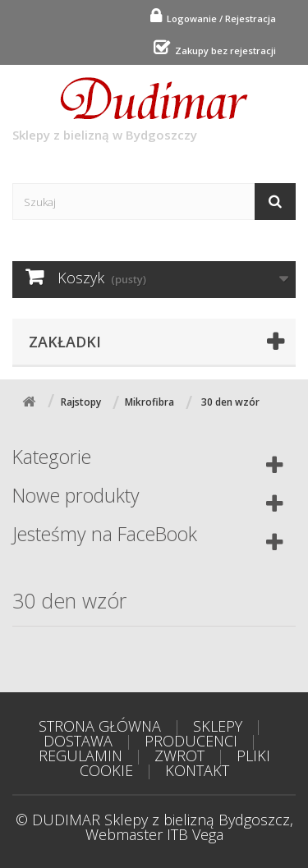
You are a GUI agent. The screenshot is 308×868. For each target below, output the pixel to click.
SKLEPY (218, 726)
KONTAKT (197, 770)
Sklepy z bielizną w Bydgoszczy (130, 110)
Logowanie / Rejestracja (219, 18)
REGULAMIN (80, 755)
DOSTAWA (78, 741)
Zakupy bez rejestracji (223, 51)
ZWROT (179, 755)
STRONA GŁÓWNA (100, 726)
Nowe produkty (76, 495)
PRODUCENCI (191, 741)
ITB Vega (195, 834)
